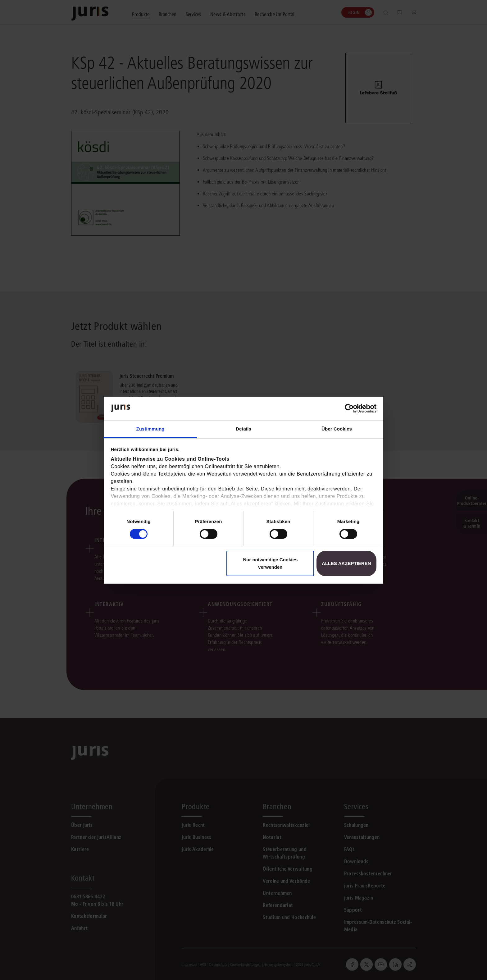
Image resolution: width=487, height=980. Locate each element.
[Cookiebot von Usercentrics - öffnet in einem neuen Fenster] (349, 408)
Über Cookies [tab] (337, 429)
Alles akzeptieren (346, 563)
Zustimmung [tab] (150, 429)
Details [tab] (243, 429)
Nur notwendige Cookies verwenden (270, 563)
